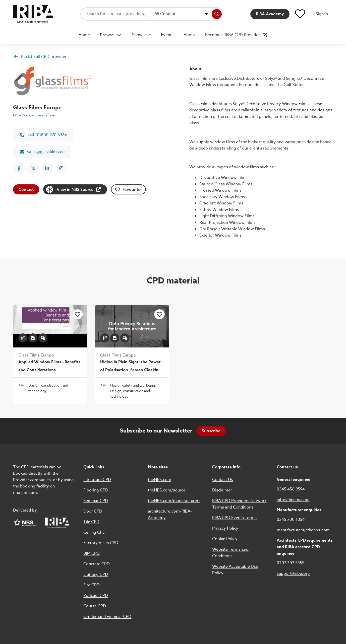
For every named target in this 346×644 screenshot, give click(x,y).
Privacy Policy (225, 528)
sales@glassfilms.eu (42, 152)
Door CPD (93, 511)
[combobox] (181, 14)
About (189, 35)
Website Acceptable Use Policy (235, 570)
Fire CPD (92, 585)
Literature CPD (97, 480)
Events (167, 35)
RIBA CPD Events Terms (234, 518)
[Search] (217, 14)
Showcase (141, 35)
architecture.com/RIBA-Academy (170, 515)
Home (84, 35)
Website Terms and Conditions (230, 553)
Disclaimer (222, 490)
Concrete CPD (97, 564)
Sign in (322, 14)
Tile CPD (91, 522)
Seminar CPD (96, 501)
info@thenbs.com (293, 500)
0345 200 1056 (291, 520)
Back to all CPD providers (41, 57)
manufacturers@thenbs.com (303, 530)
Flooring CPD (96, 490)
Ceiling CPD (94, 532)
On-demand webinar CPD (107, 617)
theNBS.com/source (167, 490)
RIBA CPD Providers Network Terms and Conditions (239, 504)
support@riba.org (293, 574)
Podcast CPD (96, 596)
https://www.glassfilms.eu (35, 115)
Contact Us (223, 480)
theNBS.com (160, 480)
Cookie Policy (225, 539)
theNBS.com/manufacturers (174, 501)
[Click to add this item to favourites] (78, 314)
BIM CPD (92, 553)
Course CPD (95, 606)
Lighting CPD (96, 575)
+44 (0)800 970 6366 (44, 135)
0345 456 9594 (291, 489)
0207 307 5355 (291, 563)
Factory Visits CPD (101, 543)
